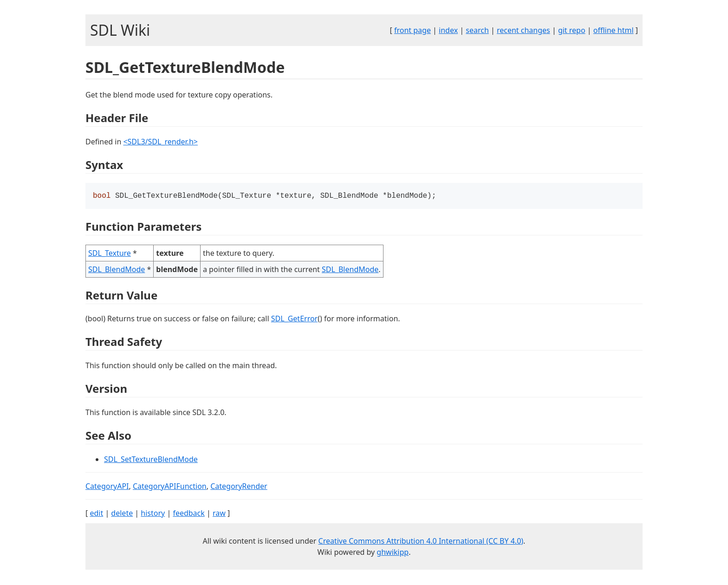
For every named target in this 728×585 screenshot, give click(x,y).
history (153, 514)
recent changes (523, 30)
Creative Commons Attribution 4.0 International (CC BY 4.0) (421, 542)
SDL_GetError (294, 319)
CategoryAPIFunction (170, 487)
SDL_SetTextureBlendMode (151, 460)
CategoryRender (239, 487)
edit (96, 514)
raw (219, 514)
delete (122, 514)
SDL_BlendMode (117, 270)
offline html (614, 30)
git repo (572, 30)
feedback (188, 514)
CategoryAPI (107, 487)
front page (413, 30)
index (448, 30)
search (477, 30)
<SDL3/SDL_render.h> (160, 142)
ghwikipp (393, 553)
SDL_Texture (110, 254)
